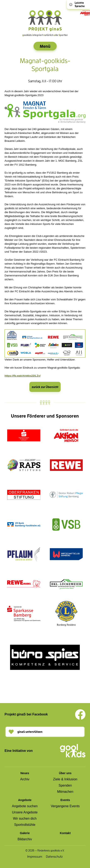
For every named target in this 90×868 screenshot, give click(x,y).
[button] (45, 732)
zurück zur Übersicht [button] (45, 387)
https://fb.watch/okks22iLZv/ (23, 376)
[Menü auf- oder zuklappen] (45, 46)
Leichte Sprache (77, 4)
